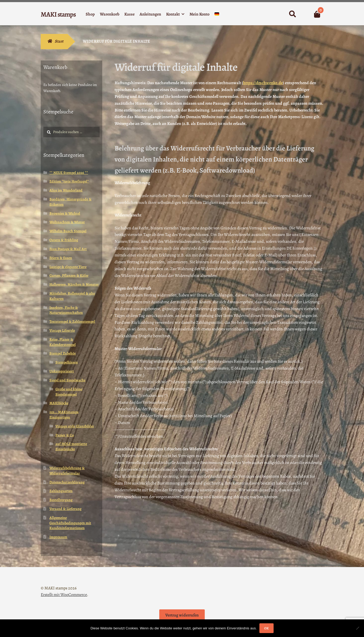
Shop (90, 14)
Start (59, 41)
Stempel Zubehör (63, 353)
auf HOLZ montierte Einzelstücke (71, 446)
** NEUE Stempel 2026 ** (69, 173)
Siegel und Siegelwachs (67, 380)
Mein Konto (199, 14)
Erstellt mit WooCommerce (64, 595)
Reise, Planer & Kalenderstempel (63, 342)
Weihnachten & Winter (67, 222)
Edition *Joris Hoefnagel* (69, 181)
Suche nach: (292, 14)
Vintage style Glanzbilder (75, 426)
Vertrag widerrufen (182, 615)
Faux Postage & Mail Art (68, 249)
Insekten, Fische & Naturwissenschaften (66, 310)
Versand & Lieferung (65, 509)
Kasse (129, 14)
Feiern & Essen (61, 258)
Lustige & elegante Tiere (68, 267)
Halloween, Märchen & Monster (74, 284)
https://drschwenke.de (263, 83)
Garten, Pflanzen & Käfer (69, 275)
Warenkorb (110, 14)
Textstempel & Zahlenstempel (72, 322)
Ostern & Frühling (64, 240)
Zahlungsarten (61, 491)
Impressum (58, 537)
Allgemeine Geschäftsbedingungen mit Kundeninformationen (70, 523)
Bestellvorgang (61, 500)
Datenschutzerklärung (67, 482)
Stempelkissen (67, 362)
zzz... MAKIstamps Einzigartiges (64, 415)
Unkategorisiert (62, 371)
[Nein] (357, 628)
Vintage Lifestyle (62, 330)
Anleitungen (150, 14)
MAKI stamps (58, 14)
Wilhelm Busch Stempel (68, 231)
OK (266, 628)
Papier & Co (65, 435)
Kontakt (173, 14)
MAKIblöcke (59, 403)
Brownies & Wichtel (65, 213)
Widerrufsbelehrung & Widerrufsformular (67, 471)
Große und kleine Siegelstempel (69, 392)
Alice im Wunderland (66, 190)
